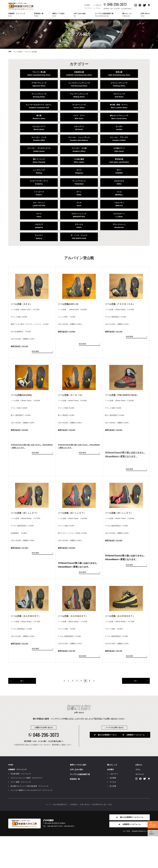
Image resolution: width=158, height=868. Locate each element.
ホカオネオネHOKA (119, 182)
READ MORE (35, 359)
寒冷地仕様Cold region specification (119, 161)
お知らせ (98, 5)
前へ (22, 712)
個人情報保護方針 (60, 836)
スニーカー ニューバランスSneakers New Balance (79, 139)
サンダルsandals (119, 128)
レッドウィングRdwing (39, 171)
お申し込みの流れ (77, 801)
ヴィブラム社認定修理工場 (80, 806)
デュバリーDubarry (39, 237)
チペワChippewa (79, 171)
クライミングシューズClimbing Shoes (119, 84)
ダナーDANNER (119, 171)
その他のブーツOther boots (119, 150)
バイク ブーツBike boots (79, 117)
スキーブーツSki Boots (79, 128)
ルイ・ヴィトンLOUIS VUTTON (39, 204)
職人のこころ (112, 797)
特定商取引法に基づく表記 (102, 836)
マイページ (88, 8)
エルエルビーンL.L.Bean (119, 215)
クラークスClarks (79, 226)
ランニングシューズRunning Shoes (39, 95)
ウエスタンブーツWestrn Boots (39, 128)
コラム (98, 8)
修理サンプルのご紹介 (78, 797)
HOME (11, 797)
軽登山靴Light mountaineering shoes (119, 73)
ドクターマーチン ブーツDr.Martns (39, 182)
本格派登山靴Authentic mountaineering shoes (79, 73)
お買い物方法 (85, 836)
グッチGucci (79, 204)
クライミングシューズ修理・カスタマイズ (26, 810)
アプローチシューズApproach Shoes (39, 84)
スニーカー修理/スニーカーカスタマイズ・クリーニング (31, 822)
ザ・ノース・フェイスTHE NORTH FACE (79, 237)
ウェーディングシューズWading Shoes (79, 95)
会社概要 (113, 810)
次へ (136, 712)
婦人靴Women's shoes (39, 117)
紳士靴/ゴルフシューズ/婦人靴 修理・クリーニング (29, 818)
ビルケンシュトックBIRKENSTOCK (79, 215)
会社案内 (87, 5)
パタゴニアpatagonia (39, 226)
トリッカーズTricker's (39, 193)
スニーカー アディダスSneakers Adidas (119, 139)
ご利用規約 (73, 836)
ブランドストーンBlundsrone (119, 226)
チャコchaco (39, 215)
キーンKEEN (79, 193)
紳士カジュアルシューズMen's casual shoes (119, 117)
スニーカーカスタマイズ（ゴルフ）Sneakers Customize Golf (39, 106)
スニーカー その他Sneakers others (79, 150)
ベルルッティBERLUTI (119, 204)
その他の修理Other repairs (79, 161)
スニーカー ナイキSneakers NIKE (39, 139)
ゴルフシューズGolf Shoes (119, 95)
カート (48, 836)
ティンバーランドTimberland (79, 182)
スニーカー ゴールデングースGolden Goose (39, 150)
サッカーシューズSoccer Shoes (79, 106)
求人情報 (113, 818)
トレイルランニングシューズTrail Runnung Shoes (79, 84)
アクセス (113, 814)
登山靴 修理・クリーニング (21, 806)
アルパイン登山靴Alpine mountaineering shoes (39, 73)
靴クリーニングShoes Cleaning (39, 161)
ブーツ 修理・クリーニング (21, 814)
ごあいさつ (114, 806)
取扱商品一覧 (75, 811)
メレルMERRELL (119, 193)
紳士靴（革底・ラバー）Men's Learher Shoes (119, 106)
